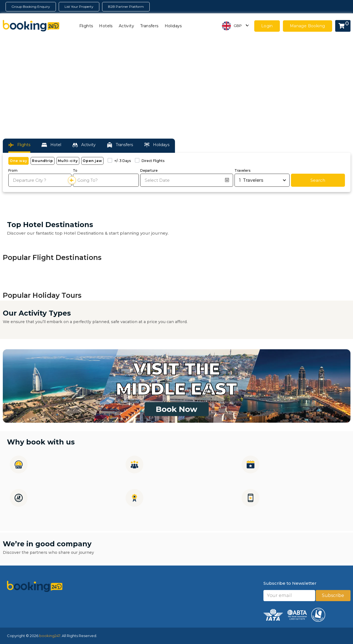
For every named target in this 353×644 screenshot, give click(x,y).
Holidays (173, 26)
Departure (149, 170)
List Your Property (79, 7)
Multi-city (68, 161)
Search (318, 180)
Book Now (176, 409)
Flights (86, 26)
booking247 (50, 636)
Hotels (106, 26)
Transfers (149, 26)
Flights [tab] (19, 145)
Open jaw (92, 161)
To (75, 170)
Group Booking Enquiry (31, 7)
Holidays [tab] (157, 145)
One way (18, 161)
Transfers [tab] (120, 145)
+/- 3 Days (123, 161)
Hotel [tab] (51, 145)
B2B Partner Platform (126, 7)
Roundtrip (43, 161)
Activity (126, 26)
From (13, 170)
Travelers (242, 170)
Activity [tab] (84, 145)
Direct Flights (153, 161)
